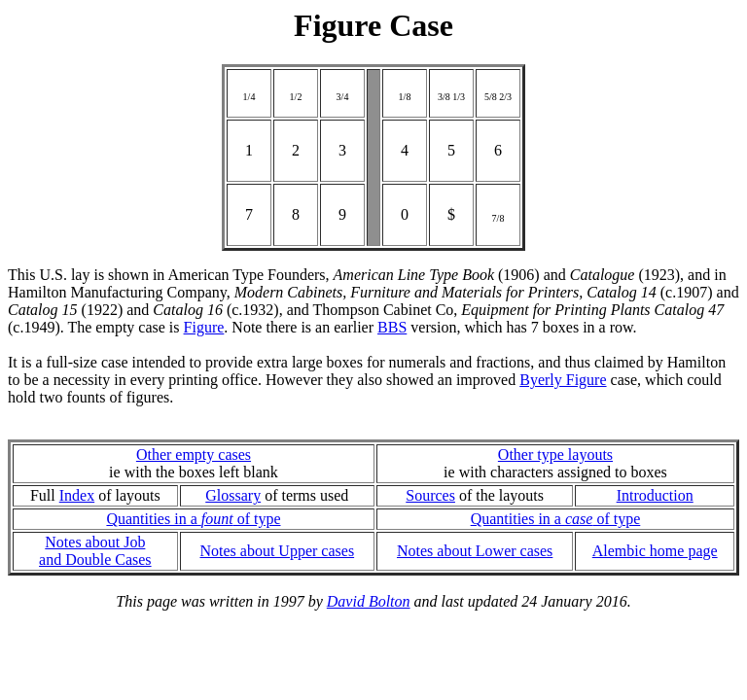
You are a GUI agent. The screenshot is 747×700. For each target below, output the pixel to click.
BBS (392, 327)
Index (77, 495)
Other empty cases (194, 455)
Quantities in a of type (193, 519)
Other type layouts (555, 455)
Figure (204, 327)
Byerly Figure (563, 380)
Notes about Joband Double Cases (95, 551)
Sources (430, 495)
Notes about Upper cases (277, 551)
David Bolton (369, 601)
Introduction (655, 495)
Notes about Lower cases (475, 551)
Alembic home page (655, 551)
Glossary (233, 495)
